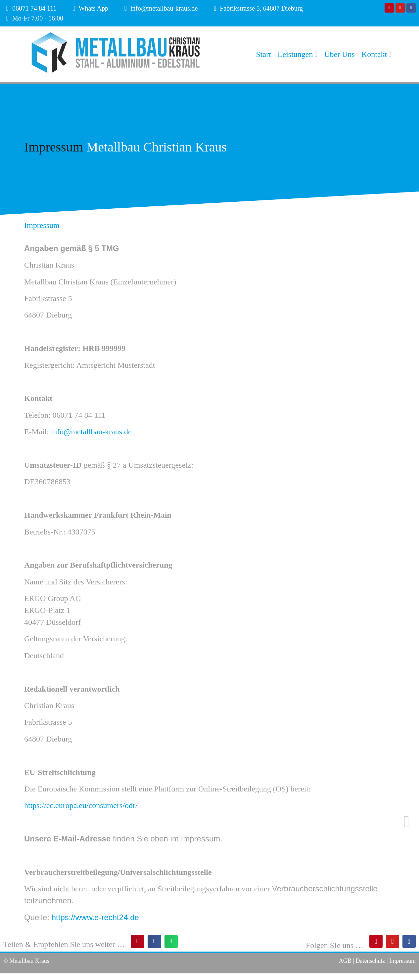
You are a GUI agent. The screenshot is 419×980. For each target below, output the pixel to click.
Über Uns (339, 54)
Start (264, 54)
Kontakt (376, 54)
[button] (138, 941)
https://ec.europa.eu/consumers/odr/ (81, 805)
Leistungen (298, 54)
